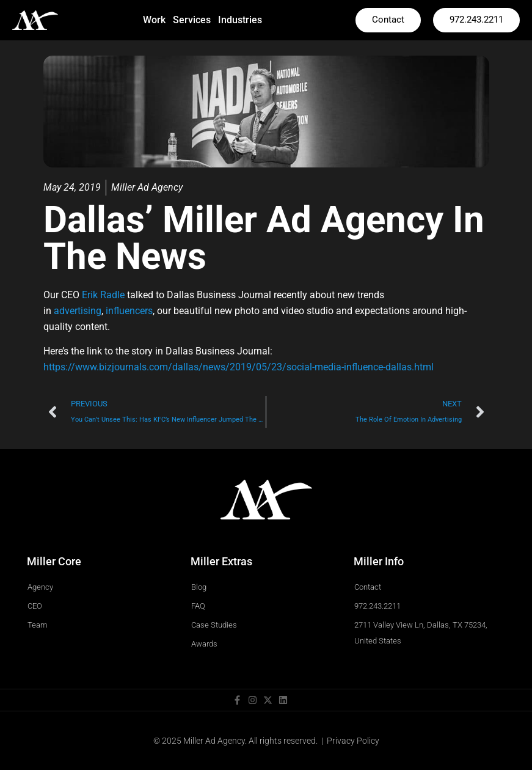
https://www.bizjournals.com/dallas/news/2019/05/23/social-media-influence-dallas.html (239, 367)
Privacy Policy (353, 741)
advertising (78, 311)
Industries (240, 20)
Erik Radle (103, 295)
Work (154, 20)
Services (192, 20)
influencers (129, 311)
